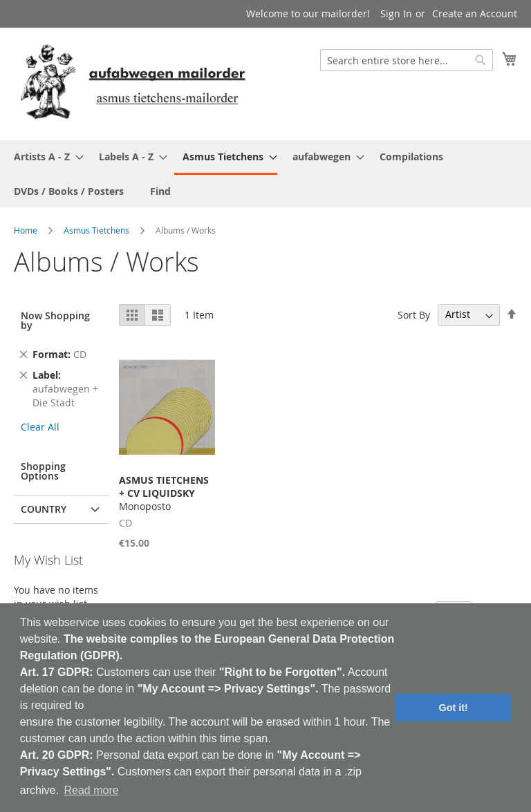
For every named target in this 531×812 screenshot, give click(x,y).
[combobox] (407, 60)
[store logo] (133, 83)
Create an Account (475, 13)
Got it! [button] (454, 708)
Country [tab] (44, 509)
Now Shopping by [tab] (55, 320)
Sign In (396, 13)
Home (26, 230)
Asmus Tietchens (96, 230)
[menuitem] (45, 157)
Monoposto (164, 493)
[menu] (265, 174)
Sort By (414, 314)
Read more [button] (91, 790)
